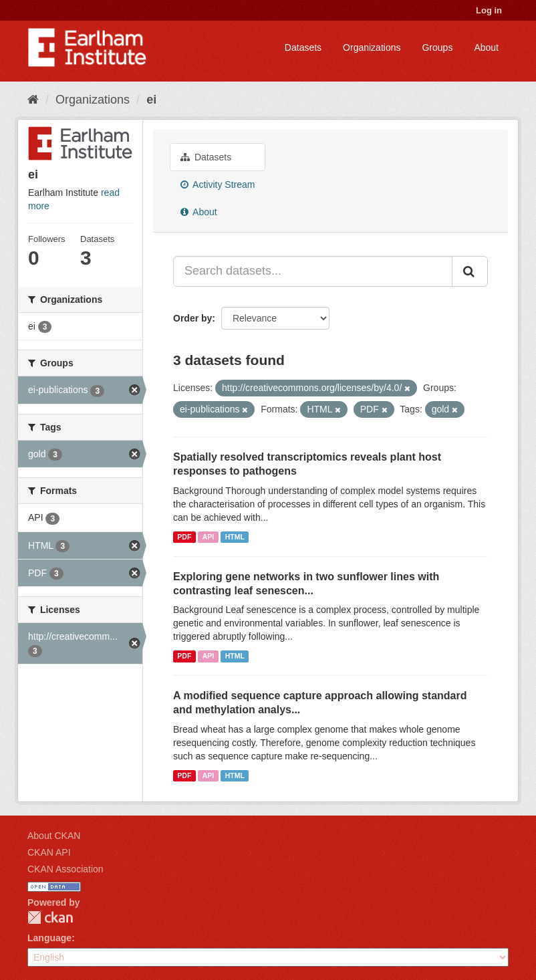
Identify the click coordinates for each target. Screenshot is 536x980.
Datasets (303, 47)
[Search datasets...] (313, 271)
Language (49, 938)
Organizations (372, 47)
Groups (437, 47)
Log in (489, 10)
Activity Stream (218, 185)
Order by (192, 318)
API (209, 537)
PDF (184, 537)
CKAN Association (65, 869)
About (486, 47)
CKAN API (49, 852)
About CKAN (54, 836)
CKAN (50, 917)
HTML (235, 537)
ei (151, 100)
